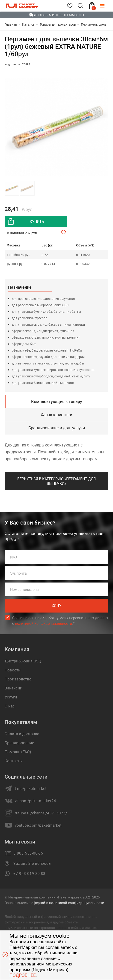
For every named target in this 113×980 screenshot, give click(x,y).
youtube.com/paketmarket (38, 825)
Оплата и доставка (22, 734)
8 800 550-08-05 (28, 853)
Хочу (56, 606)
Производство (18, 679)
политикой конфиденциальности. (77, 903)
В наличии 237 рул (22, 233)
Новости (13, 670)
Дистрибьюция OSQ (23, 661)
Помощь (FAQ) (18, 752)
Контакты (14, 761)
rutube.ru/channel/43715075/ (41, 813)
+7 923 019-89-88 (29, 874)
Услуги (11, 697)
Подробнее (23, 975)
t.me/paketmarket (31, 789)
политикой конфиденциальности (43, 623)
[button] (104, 127)
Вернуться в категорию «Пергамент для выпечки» (56, 481)
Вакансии (13, 688)
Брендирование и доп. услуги (57, 428)
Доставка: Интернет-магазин (56, 15)
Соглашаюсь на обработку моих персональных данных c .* (60, 621)
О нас (10, 706)
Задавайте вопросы (32, 863)
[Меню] (106, 6)
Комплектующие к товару (57, 401)
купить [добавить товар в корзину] (37, 221)
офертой (38, 903)
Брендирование (19, 743)
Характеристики (56, 415)
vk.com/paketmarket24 (35, 801)
